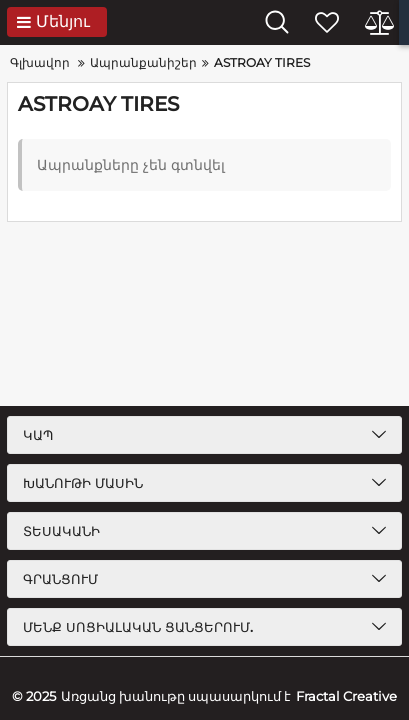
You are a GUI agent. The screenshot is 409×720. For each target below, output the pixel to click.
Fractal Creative (346, 696)
